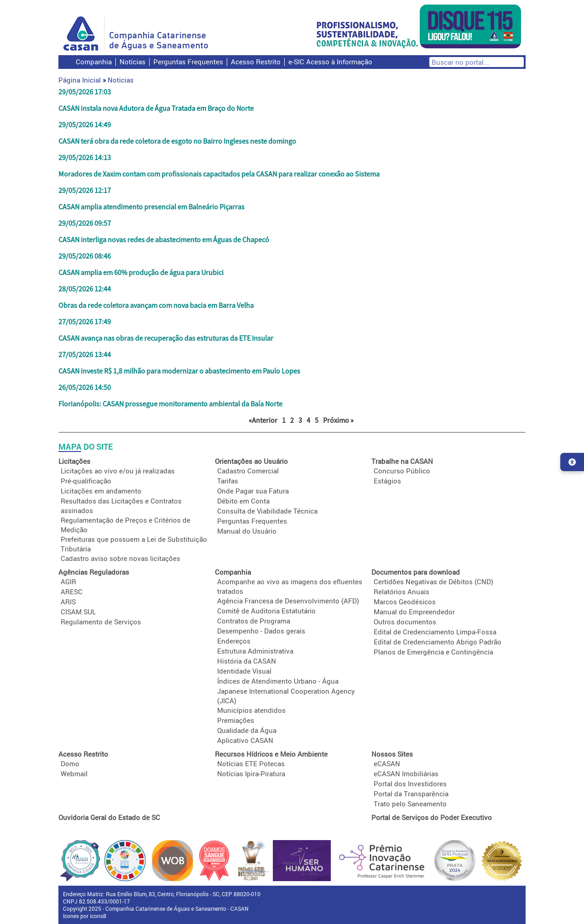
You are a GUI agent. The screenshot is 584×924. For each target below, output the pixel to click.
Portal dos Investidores (410, 784)
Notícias (133, 62)
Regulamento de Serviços (101, 622)
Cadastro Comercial (248, 471)
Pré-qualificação (86, 481)
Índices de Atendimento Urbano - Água (278, 681)
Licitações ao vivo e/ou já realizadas (118, 471)
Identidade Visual (244, 671)
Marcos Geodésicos (405, 602)
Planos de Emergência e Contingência (433, 652)
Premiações (236, 720)
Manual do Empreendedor (414, 612)
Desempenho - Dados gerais (261, 631)
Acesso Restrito (256, 62)
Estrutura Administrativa (255, 651)
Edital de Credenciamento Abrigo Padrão (438, 642)
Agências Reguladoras (94, 572)
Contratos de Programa (254, 621)
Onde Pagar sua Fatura (253, 491)
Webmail (74, 773)
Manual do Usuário (247, 531)
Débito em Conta (243, 501)
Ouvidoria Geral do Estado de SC (109, 817)
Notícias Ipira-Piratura (251, 773)
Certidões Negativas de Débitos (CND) (433, 581)
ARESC (72, 592)
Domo (70, 763)
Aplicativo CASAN (245, 740)
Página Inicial (80, 80)
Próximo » (338, 420)
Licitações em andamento (101, 491)
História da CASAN (247, 661)
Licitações (74, 461)
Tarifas (228, 481)
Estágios (387, 481)
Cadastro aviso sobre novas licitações (120, 558)
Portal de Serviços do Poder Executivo (432, 817)
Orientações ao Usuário (251, 461)
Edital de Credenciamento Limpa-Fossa (435, 632)
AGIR (68, 581)
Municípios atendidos (251, 710)
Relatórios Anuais (401, 592)
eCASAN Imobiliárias (406, 773)
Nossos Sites (392, 754)
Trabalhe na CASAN (402, 461)
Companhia (94, 62)
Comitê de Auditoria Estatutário (266, 611)
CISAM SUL (78, 612)
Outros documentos (405, 622)
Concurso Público (402, 471)
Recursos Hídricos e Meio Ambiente (271, 754)
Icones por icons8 (85, 916)
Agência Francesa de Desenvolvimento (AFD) (288, 601)
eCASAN (387, 763)
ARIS (68, 602)
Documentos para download (416, 572)
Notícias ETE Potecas (251, 763)
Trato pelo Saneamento (410, 804)
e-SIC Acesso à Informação (330, 62)
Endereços (234, 641)
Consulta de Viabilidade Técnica (267, 511)
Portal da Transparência (411, 794)
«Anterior (263, 420)
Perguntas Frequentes (188, 62)
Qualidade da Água (247, 730)
